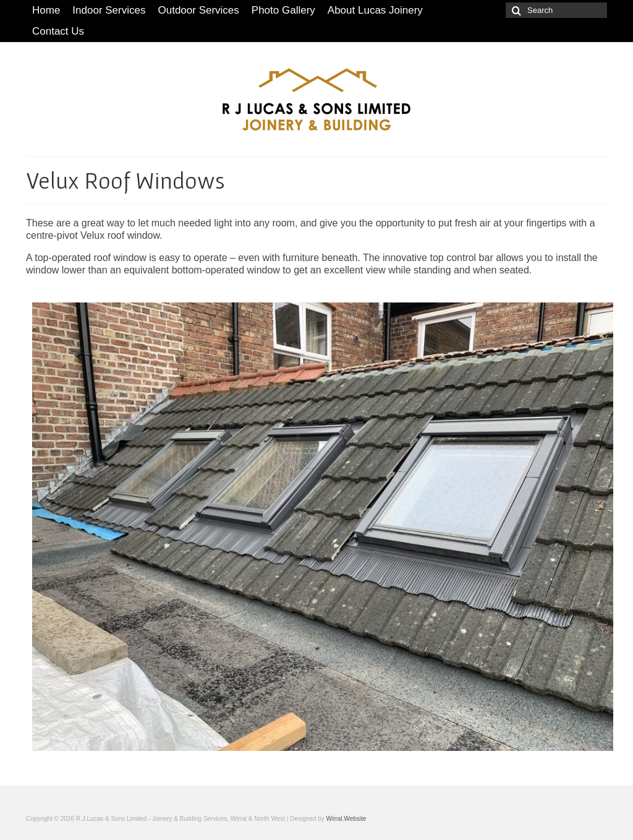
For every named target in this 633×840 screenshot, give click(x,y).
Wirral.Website (346, 819)
